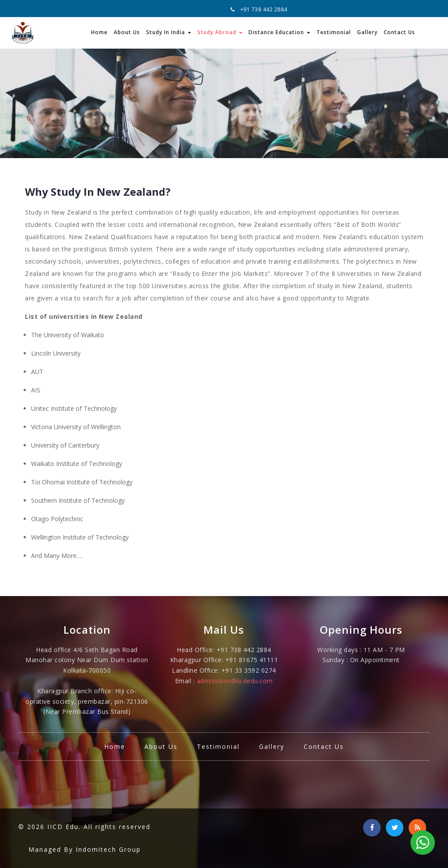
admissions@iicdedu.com (235, 681)
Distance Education (279, 32)
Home (99, 32)
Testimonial (334, 32)
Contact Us (399, 32)
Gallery (367, 32)
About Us (127, 32)
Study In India (169, 32)
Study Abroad (220, 32)
